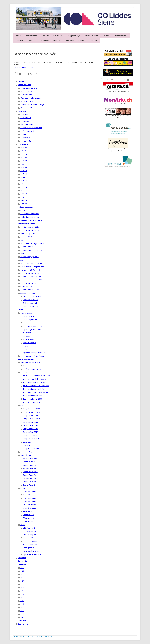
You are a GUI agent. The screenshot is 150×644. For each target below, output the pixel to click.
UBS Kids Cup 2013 (30, 535)
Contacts (45, 36)
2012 (22, 607)
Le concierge (25, 138)
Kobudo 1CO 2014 (30, 541)
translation (27, 336)
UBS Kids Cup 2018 (30, 528)
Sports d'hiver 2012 (30, 478)
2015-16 (24, 181)
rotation (26, 346)
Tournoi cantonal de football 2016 (36, 386)
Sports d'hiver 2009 (30, 485)
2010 (22, 614)
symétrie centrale (30, 343)
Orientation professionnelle (31, 98)
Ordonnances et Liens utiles (31, 220)
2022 (22, 574)
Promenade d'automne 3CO (31, 280)
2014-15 (24, 184)
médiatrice (27, 333)
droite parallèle (29, 316)
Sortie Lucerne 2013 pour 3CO (32, 267)
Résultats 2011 (29, 515)
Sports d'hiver (26, 455)
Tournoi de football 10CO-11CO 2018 (37, 376)
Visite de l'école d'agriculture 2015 (33, 243)
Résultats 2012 (29, 511)
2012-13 (24, 191)
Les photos (27, 442)
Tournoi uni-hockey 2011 (32, 396)
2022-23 (24, 157)
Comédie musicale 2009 (30, 290)
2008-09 (24, 204)
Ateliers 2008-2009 (28, 293)
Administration (31, 36)
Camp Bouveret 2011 (31, 435)
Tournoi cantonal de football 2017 (36, 382)
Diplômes (45, 41)
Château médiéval (30, 303)
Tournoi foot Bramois (31, 402)
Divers (23, 525)
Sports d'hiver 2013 (30, 475)
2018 (22, 587)
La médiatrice (26, 134)
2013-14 (24, 187)
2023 (22, 571)
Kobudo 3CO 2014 (30, 544)
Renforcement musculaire (33, 369)
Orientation (32, 41)
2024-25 (24, 151)
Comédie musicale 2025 (30, 227)
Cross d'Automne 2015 (32, 505)
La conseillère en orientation (31, 128)
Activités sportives (120, 36)
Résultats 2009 (29, 521)
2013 (22, 604)
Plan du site (49, 636)
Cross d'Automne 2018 (32, 495)
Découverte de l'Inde (31, 306)
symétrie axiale (29, 339)
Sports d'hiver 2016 (30, 465)
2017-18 (24, 174)
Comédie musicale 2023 (30, 230)
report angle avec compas (33, 329)
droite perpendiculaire (31, 320)
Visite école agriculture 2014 (31, 263)
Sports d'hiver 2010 (30, 482)
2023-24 (24, 154)
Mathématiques (26, 313)
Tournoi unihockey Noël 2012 (34, 389)
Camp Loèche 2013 (30, 429)
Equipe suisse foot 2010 (32, 554)
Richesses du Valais (30, 300)
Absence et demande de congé (32, 104)
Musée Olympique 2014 (30, 257)
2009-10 (24, 200)
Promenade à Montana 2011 (32, 277)
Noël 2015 (24, 240)
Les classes (58, 36)
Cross (23, 488)
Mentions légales (19, 636)
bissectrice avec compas (32, 323)
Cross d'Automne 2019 (32, 492)
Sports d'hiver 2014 (30, 472)
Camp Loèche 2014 (30, 425)
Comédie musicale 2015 (30, 247)
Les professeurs (27, 124)
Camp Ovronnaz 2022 (31, 409)
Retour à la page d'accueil (23, 67)
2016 (22, 594)
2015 (22, 597)
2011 (22, 611)
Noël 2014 (24, 253)
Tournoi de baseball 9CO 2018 (35, 379)
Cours (106, 36)
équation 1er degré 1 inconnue (35, 353)
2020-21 (24, 164)
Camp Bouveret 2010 (31, 439)
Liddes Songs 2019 (28, 234)
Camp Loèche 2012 (30, 432)
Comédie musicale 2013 (30, 273)
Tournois (24, 372)
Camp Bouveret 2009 (31, 449)
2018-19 (24, 171)
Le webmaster (26, 141)
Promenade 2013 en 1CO (30, 270)
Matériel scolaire (27, 101)
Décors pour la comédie (32, 296)
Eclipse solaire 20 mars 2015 (31, 250)
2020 (22, 581)
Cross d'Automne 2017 (32, 498)
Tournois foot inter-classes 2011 (35, 392)
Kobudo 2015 (28, 538)
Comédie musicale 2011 (30, 283)
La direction (25, 114)
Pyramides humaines (31, 551)
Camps (23, 406)
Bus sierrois (93, 41)
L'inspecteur (25, 121)
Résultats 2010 (29, 518)
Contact (23, 210)
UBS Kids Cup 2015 (30, 531)
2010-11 (24, 197)
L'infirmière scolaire (28, 131)
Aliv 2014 (24, 260)
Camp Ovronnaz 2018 (31, 415)
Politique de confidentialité (35, 636)
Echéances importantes (29, 88)
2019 (22, 584)
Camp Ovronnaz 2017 (31, 419)
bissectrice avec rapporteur (33, 326)
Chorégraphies (29, 548)
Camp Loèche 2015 (30, 422)
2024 (22, 568)
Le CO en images (27, 91)
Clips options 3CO (27, 286)
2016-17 (24, 177)
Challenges (27, 366)
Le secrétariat (26, 118)
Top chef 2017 (26, 237)
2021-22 (24, 161)
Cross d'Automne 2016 (32, 501)
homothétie (27, 349)
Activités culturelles (92, 36)
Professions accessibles (30, 217)
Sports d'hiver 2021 (30, 458)
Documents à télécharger (30, 108)
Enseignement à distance (30, 363)
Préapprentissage (74, 36)
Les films (26, 445)
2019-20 (24, 167)
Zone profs (69, 41)
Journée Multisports (28, 452)
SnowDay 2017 (29, 462)
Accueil (19, 36)
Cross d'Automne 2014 (32, 508)
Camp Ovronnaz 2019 (31, 412)
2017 (22, 591)
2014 (22, 601)
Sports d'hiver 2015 (30, 468)
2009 (22, 617)
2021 (22, 578)
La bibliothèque (26, 95)
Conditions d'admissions (30, 214)
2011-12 (24, 194)
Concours (20, 41)
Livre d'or (57, 41)
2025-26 (24, 148)
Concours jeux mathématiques (32, 356)
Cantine (81, 41)
